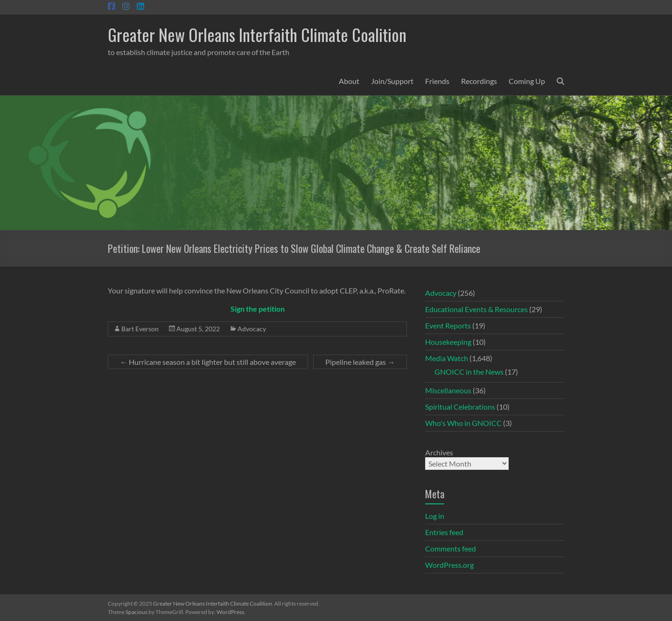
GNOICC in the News (469, 372)
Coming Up (527, 81)
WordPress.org (449, 565)
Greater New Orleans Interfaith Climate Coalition (257, 34)
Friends (437, 81)
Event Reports (448, 325)
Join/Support (392, 81)
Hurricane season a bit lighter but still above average (208, 362)
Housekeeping (448, 342)
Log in (435, 516)
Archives (439, 452)
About (349, 81)
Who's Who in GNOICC (463, 423)
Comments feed (451, 548)
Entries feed (444, 532)
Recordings (479, 81)
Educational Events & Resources (476, 309)
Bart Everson (140, 329)
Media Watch (447, 358)
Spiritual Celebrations (460, 407)
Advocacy (252, 329)
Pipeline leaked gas (360, 362)
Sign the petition (258, 309)
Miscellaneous (448, 390)
